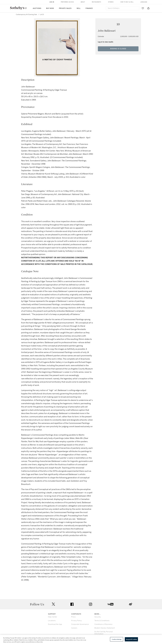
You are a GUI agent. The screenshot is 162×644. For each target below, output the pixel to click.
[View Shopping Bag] (148, 8)
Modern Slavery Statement (105, 628)
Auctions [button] (37, 8)
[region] (81, 639)
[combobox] (123, 8)
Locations (52, 621)
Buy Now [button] (50, 8)
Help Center (53, 617)
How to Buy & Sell (127, 2)
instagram (91, 604)
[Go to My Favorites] (143, 8)
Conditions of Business (103, 624)
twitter (53, 604)
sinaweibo (131, 604)
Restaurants (96, 2)
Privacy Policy (77, 621)
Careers (74, 628)
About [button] (83, 2)
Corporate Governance (80, 624)
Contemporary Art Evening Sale (26, 15)
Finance (89, 8)
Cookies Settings (117, 639)
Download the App (55, 624)
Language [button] (144, 2)
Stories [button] (111, 2)
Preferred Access (67, 2)
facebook (72, 604)
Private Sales (65, 8)
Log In (52, 2)
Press (73, 617)
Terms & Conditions (102, 621)
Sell (79, 8)
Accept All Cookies (131, 639)
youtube (111, 604)
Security (98, 617)
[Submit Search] (137, 8)
